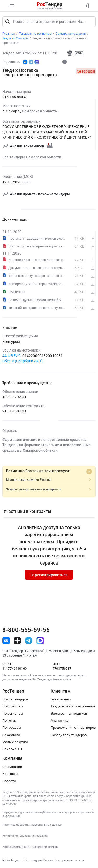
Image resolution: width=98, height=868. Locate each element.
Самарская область (39, 111)
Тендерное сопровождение (73, 706)
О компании (12, 767)
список (53, 847)
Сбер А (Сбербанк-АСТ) (22, 361)
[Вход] (87, 6)
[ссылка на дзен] (17, 641)
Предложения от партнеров (73, 728)
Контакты (10, 774)
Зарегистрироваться (49, 575)
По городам (12, 728)
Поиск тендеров (15, 699)
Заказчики (11, 735)
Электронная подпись (69, 713)
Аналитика (60, 720)
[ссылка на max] (40, 641)
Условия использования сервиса (25, 836)
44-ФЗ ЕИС (11, 356)
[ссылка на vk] (6, 641)
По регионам (13, 713)
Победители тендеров (69, 735)
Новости (9, 781)
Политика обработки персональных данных (32, 825)
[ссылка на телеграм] (29, 641)
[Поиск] (8, 22)
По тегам (10, 720)
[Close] (89, 472)
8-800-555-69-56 (26, 630)
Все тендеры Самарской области (32, 157)
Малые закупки (15, 742)
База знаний (61, 699)
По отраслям (13, 706)
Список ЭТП (12, 749)
